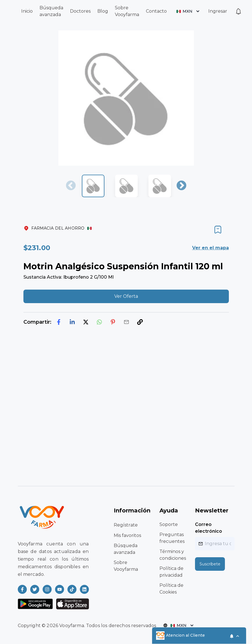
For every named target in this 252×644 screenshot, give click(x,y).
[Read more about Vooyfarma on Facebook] (22, 589)
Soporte (169, 524)
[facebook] (59, 322)
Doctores (80, 11)
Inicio (27, 11)
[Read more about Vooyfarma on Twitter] (35, 589)
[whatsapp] (99, 322)
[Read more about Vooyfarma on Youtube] (60, 589)
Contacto (156, 11)
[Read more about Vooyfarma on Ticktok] (72, 589)
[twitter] (86, 322)
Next (181, 186)
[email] (126, 322)
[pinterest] (113, 322)
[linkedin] (72, 322)
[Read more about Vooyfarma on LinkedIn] (84, 589)
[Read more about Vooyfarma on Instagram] (47, 589)
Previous (71, 186)
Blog (103, 11)
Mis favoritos (127, 535)
